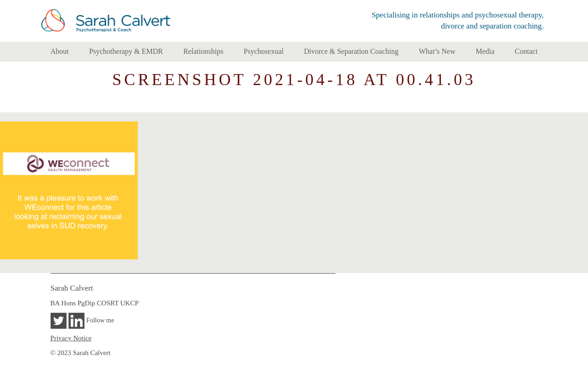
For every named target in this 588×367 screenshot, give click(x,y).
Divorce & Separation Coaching (351, 51)
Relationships (203, 51)
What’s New (437, 51)
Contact (526, 51)
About (60, 51)
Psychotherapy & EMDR (126, 51)
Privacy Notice (71, 338)
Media (485, 51)
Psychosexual (263, 51)
